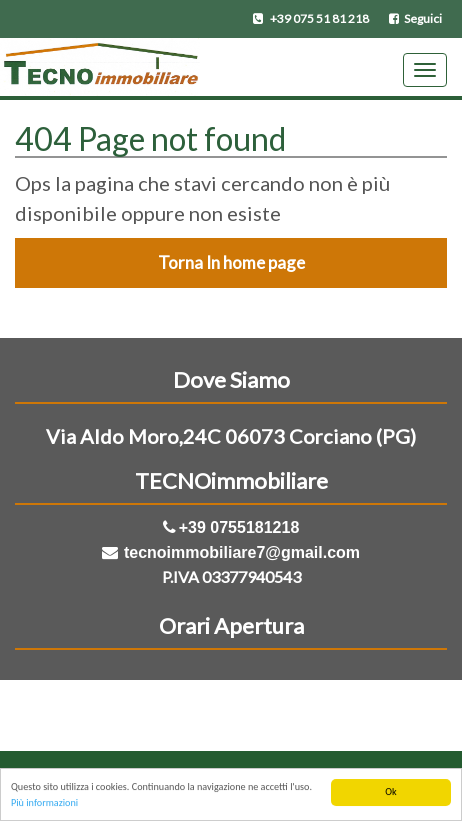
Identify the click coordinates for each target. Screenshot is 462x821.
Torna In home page (231, 262)
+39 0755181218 (239, 527)
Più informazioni (44, 803)
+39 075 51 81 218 (311, 18)
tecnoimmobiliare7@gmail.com (242, 552)
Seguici (415, 18)
